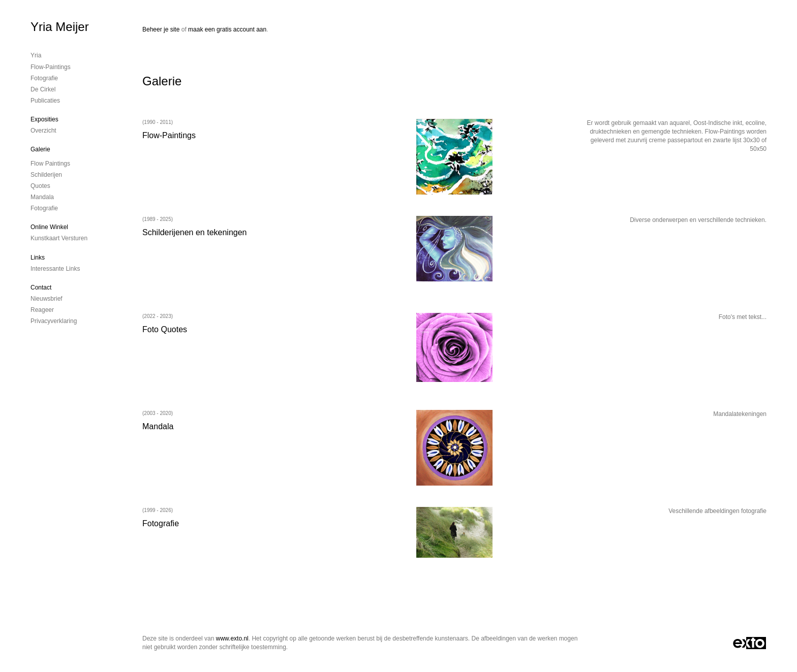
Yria (36, 55)
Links (38, 258)
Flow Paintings (50, 164)
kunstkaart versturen (59, 238)
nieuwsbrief (47, 299)
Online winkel (49, 227)
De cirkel (43, 89)
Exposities (44, 119)
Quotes (40, 186)
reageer (42, 310)
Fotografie (44, 78)
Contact (41, 287)
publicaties (45, 101)
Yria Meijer (60, 27)
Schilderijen (46, 175)
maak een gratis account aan (227, 29)
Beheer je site (161, 29)
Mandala (42, 197)
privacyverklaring (54, 321)
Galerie (40, 149)
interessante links (55, 269)
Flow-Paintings (51, 67)
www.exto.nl (232, 638)
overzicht (43, 131)
